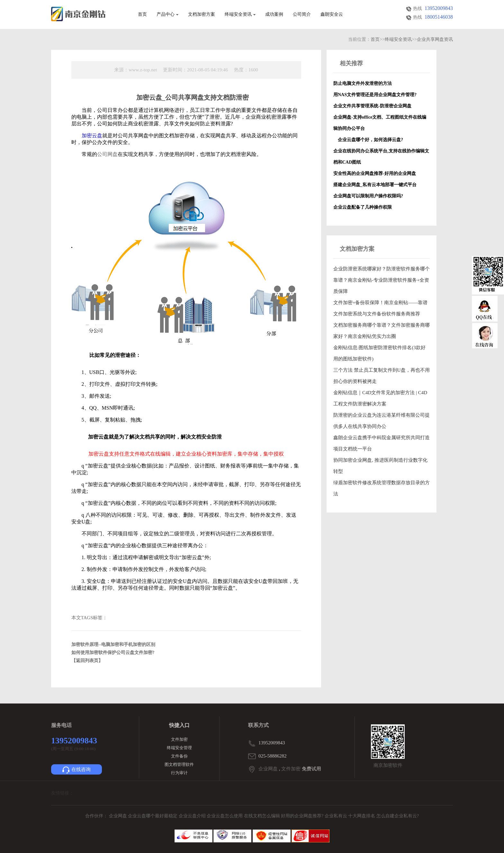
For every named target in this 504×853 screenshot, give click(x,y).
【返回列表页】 (87, 661)
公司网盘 (107, 154)
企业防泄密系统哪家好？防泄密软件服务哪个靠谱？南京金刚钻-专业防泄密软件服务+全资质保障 (382, 280)
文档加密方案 (202, 14)
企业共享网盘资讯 (435, 39)
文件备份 (179, 756)
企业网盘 (268, 769)
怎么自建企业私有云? (398, 816)
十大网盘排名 (362, 816)
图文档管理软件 (179, 764)
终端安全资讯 (240, 14)
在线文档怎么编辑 (262, 816)
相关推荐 (351, 63)
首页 (142, 14)
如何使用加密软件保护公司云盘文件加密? (113, 653)
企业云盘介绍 (193, 816)
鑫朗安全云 (332, 14)
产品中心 (167, 14)
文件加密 (179, 739)
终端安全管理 (179, 748)
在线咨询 (76, 770)
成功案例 (274, 14)
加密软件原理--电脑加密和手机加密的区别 (113, 644)
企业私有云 (337, 816)
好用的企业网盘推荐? (303, 816)
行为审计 (179, 773)
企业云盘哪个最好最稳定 (153, 816)
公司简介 (302, 14)
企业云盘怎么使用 (225, 816)
